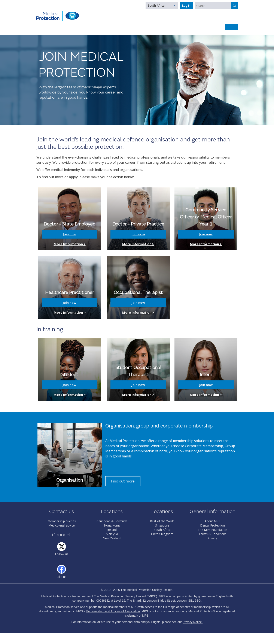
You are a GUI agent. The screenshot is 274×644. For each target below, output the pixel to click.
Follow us (62, 554)
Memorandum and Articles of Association (113, 611)
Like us (62, 577)
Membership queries (62, 521)
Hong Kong (112, 525)
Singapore (162, 525)
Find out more (123, 481)
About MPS (212, 521)
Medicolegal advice (62, 525)
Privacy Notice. (193, 622)
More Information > (70, 244)
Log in (186, 5)
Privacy (213, 538)
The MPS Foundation (212, 530)
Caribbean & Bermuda (112, 521)
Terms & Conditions (213, 534)
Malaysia (112, 534)
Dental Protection (212, 525)
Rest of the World (162, 521)
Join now (70, 234)
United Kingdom (162, 534)
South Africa (156, 5)
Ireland (112, 530)
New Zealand (112, 538)
